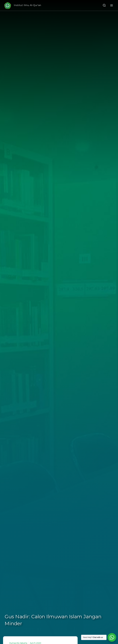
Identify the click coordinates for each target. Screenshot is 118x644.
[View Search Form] (104, 5)
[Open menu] (111, 5)
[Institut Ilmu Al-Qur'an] (22, 5)
